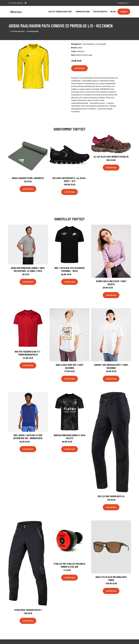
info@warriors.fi (123, 3)
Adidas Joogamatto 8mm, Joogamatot (28, 178)
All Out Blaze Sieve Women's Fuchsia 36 (111, 157)
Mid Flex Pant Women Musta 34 (111, 496)
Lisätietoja (79, 68)
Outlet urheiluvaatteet (60, 12)
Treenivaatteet (18, 31)
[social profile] (26, 3)
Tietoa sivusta (100, 12)
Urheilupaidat (33, 31)
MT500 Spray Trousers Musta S (28, 610)
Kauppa (124, 12)
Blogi (113, 12)
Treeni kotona (83, 12)
